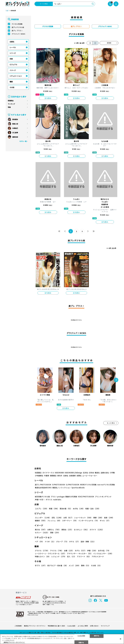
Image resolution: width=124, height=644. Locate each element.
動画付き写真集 (71, 497)
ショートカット (83, 518)
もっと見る (111, 423)
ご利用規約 (18, 626)
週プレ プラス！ (17, 31)
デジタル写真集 (17, 24)
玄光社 (86, 473)
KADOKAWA (59, 473)
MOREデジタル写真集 (88, 485)
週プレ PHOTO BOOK (43, 485)
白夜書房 (72, 476)
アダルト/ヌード (98, 556)
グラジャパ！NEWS (18, 34)
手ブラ (41, 565)
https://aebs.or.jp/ (33, 615)
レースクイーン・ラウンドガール (50, 553)
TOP (7, 11)
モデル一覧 (23, 141)
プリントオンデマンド (103, 497)
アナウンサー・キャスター (80, 553)
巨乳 (57, 518)
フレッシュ (54, 521)
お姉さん (54, 530)
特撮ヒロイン (43, 556)
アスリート (84, 556)
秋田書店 (38, 473)
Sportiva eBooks (78, 488)
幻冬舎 (91, 473)
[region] (62, 639)
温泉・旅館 (88, 542)
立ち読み (48, 98)
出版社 (12, 42)
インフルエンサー (103, 553)
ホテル (74, 542)
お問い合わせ (94, 626)
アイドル (57, 551)
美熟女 (67, 530)
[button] (116, 380)
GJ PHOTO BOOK (73, 485)
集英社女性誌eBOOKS (43, 488)
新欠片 (60, 476)
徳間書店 (53, 476)
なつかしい (81, 530)
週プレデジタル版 (18, 27)
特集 (9, 107)
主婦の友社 (105, 473)
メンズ (74, 565)
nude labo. (57, 500)
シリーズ (13, 53)
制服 (54, 509)
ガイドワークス (48, 473)
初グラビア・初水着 (58, 565)
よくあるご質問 (83, 626)
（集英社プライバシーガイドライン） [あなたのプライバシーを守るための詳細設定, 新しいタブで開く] (14, 642)
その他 (12, 87)
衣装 (11, 59)
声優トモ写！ (40, 500)
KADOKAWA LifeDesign (73, 473)
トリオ (50, 542)
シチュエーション (16, 76)
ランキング (11, 104)
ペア (39, 542)
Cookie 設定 (71, 626)
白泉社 (66, 476)
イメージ (13, 70)
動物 (86, 565)
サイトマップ (105, 626)
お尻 (68, 518)
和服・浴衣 (93, 509)
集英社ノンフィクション (62, 488)
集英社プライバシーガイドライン (35, 626)
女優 (69, 551)
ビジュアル (13, 65)
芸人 (72, 556)
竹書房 (47, 476)
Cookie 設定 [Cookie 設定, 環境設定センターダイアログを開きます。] (81, 636)
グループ (62, 542)
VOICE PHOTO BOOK (86, 497)
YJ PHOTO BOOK (59, 485)
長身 (109, 518)
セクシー (42, 533)
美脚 (98, 518)
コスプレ (42, 509)
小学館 (112, 473)
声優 (92, 551)
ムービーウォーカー (90, 476)
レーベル (13, 47)
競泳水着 (66, 509)
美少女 (41, 530)
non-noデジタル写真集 (106, 485)
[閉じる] (120, 639)
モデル (81, 551)
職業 (11, 82)
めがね (79, 509)
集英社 (97, 473)
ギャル (105, 521)
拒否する (97, 636)
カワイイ (97, 530)
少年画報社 (39, 476)
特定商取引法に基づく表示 (56, 626)
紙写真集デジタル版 (42, 497)
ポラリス (49, 500)
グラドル (42, 551)
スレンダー (43, 518)
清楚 (55, 533)
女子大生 (104, 551)
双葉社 (79, 476)
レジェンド (59, 556)
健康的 (41, 521)
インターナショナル (89, 521)
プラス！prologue (58, 497)
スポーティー (70, 521)
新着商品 (11, 101)
